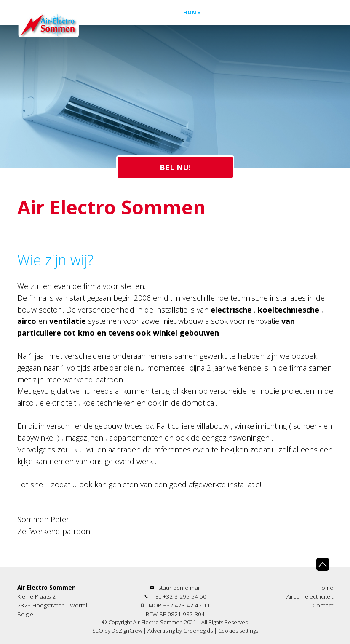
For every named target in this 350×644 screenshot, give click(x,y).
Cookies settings (238, 631)
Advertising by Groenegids (180, 631)
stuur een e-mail (179, 588)
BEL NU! (175, 167)
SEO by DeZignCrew (117, 631)
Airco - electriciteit (248, 25)
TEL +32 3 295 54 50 (179, 596)
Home (192, 25)
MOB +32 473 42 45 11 (179, 605)
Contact (311, 25)
